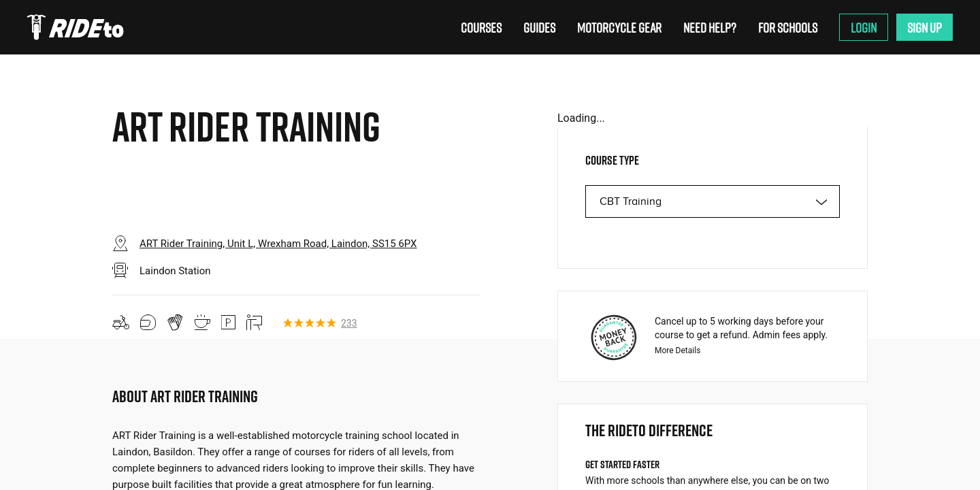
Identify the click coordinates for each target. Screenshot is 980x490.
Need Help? (710, 27)
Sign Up (925, 27)
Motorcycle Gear (619, 27)
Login (864, 27)
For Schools (788, 27)
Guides (539, 27)
